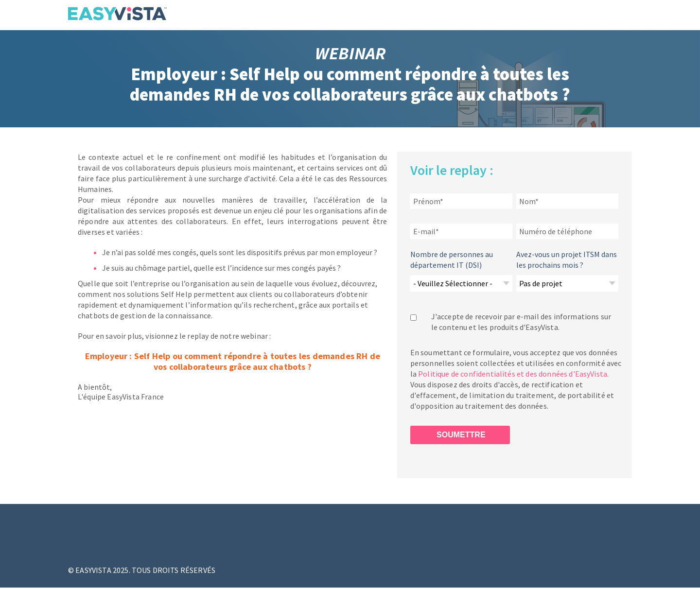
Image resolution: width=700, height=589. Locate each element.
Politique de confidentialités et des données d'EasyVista (513, 374)
